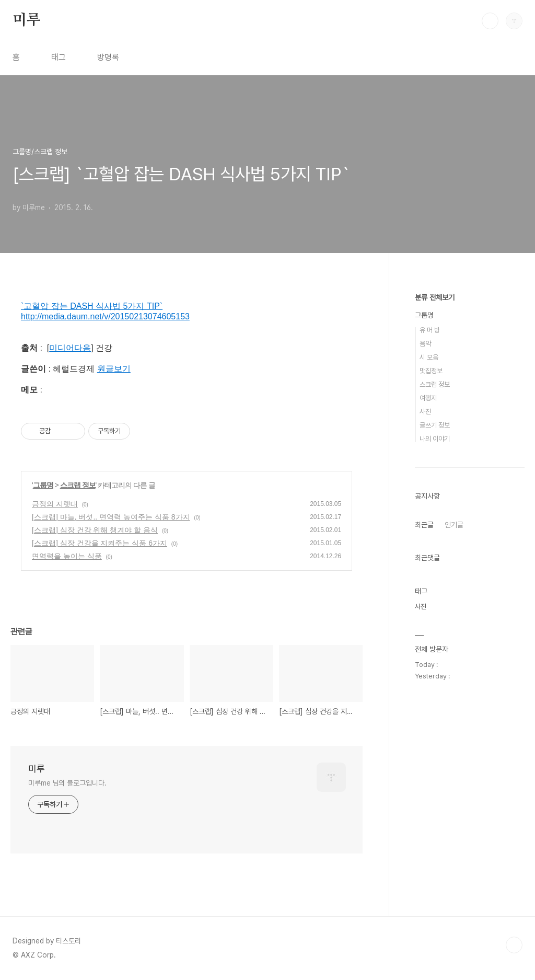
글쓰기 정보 (435, 425)
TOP (514, 945)
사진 (425, 412)
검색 (490, 21)
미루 (27, 20)
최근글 (424, 525)
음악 (425, 344)
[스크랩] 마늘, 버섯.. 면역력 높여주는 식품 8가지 (111, 517)
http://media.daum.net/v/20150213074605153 (105, 316)
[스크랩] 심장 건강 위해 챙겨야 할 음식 (95, 530)
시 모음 (429, 357)
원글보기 (114, 369)
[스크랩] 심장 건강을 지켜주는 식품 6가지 (100, 543)
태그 (59, 57)
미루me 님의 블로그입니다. (67, 783)
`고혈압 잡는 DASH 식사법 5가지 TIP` (92, 306)
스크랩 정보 (78, 485)
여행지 (428, 398)
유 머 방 (430, 330)
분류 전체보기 (435, 297)
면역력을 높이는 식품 (67, 556)
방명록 (108, 57)
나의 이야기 (435, 439)
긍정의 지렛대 (55, 504)
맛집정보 (431, 371)
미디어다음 (70, 348)
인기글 (454, 525)
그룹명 (43, 485)
